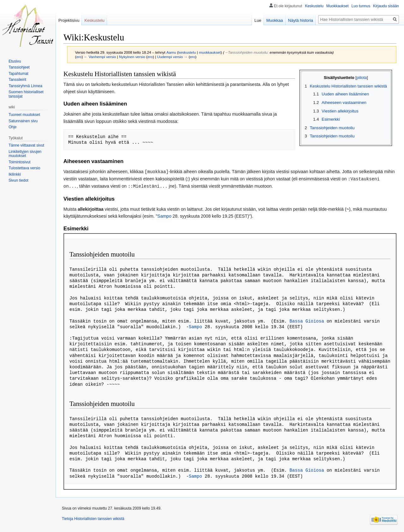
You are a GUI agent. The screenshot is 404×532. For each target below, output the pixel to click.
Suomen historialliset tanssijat (26, 94)
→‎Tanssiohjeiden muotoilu (246, 52)
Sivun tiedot (18, 180)
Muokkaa (275, 20)
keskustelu (187, 52)
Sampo (164, 215)
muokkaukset (210, 52)
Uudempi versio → (172, 57)
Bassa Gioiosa (307, 320)
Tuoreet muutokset (24, 115)
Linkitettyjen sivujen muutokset (25, 154)
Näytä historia (301, 20)
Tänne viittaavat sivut (26, 145)
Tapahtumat (18, 74)
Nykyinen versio (132, 57)
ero (79, 57)
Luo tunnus (361, 6)
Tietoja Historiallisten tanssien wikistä (93, 518)
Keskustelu (314, 6)
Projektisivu (69, 20)
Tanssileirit (17, 80)
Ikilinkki (15, 174)
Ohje (12, 127)
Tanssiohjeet (19, 67)
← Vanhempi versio (100, 57)
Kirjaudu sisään (386, 6)
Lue (258, 20)
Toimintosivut (19, 162)
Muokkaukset (338, 6)
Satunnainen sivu (23, 121)
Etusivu (15, 61)
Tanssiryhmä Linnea (25, 86)
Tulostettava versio (24, 168)
